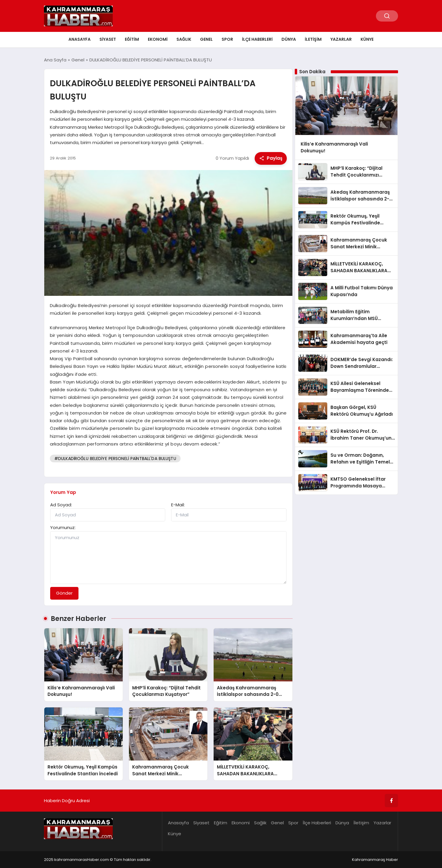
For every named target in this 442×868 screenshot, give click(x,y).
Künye (367, 39)
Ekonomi (158, 39)
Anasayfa (80, 39)
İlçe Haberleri (257, 39)
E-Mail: (178, 505)
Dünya (289, 39)
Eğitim (132, 39)
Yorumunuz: (63, 527)
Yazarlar (341, 39)
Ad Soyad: (61, 505)
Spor (227, 39)
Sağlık (184, 39)
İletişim (313, 39)
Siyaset (108, 39)
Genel (206, 39)
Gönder (64, 593)
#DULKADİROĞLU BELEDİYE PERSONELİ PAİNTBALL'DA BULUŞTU (115, 459)
